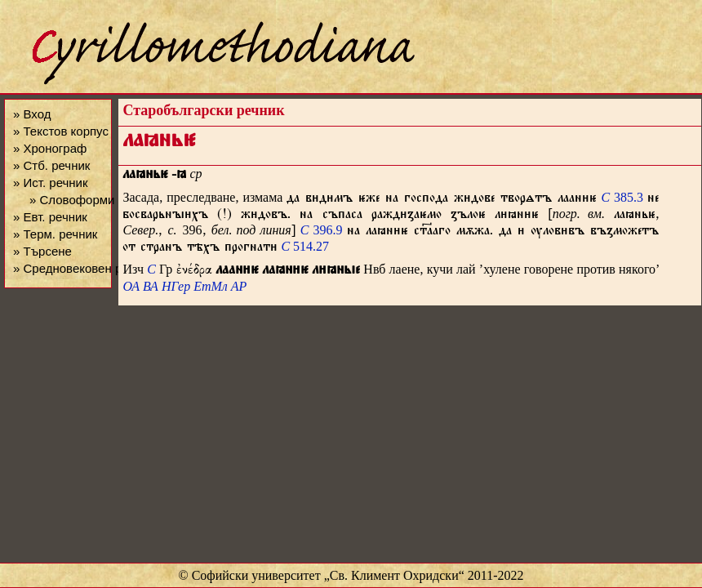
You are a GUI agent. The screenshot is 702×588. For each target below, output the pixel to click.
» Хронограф (50, 148)
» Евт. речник (50, 217)
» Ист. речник (51, 183)
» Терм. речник (55, 234)
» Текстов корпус (61, 131)
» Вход (32, 114)
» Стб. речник (51, 165)
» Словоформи (72, 200)
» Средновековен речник (83, 268)
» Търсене (42, 251)
